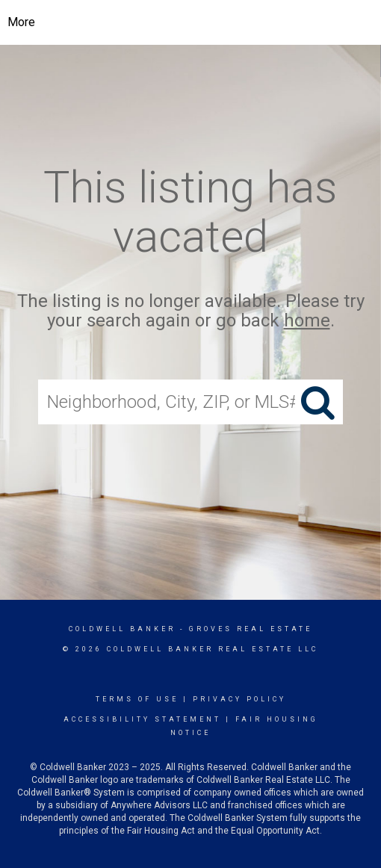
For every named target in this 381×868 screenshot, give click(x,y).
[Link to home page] (191, 22)
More (21, 22)
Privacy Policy (239, 699)
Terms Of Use (137, 699)
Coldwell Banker (122, 629)
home (307, 321)
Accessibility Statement (142, 719)
